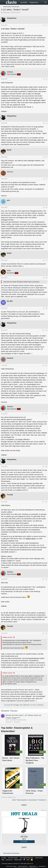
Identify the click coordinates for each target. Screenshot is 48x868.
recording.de (42, 866)
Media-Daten (18, 860)
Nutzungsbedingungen (27, 858)
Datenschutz (39, 858)
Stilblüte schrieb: (7, 637)
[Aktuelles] (41, 2)
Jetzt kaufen (24, 841)
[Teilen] (44, 25)
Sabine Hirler (31, 539)
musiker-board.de (22, 866)
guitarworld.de (33, 866)
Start (28, 860)
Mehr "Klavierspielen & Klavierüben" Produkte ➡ (29, 800)
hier (17, 316)
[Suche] (46, 2)
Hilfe (3, 860)
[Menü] (3, 2)
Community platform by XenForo (17, 864)
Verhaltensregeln (13, 858)
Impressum (9, 860)
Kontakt (4, 858)
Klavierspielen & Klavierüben (18, 720)
